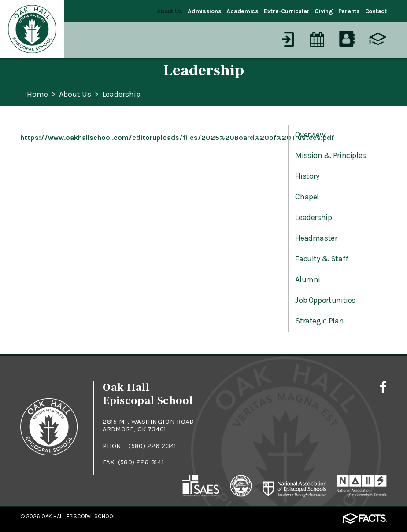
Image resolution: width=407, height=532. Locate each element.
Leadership (121, 95)
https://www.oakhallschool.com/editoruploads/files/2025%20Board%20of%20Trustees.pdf (177, 138)
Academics (242, 11)
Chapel (307, 197)
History (307, 176)
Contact (376, 11)
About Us (170, 11)
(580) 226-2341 (152, 446)
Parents (349, 11)
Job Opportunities (325, 300)
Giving (324, 11)
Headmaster (316, 238)
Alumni (308, 279)
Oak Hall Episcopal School (79, 516)
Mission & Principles (331, 155)
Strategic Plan (319, 321)
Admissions (204, 11)
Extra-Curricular (287, 11)
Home (37, 95)
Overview (310, 135)
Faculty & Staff (322, 259)
